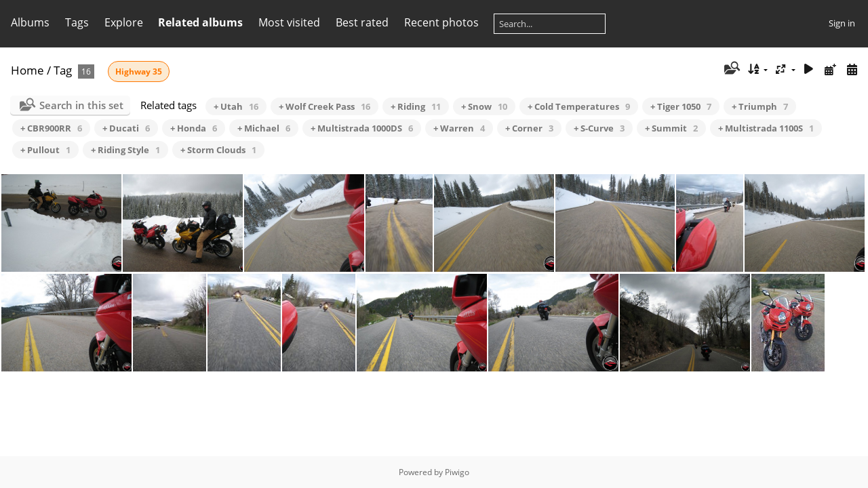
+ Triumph (760, 106)
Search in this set (81, 105)
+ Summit (671, 128)
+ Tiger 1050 (681, 106)
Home (27, 70)
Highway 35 (139, 72)
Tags (77, 22)
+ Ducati (126, 128)
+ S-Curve (599, 128)
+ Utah (236, 106)
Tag (63, 70)
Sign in (842, 23)
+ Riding (416, 106)
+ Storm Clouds (218, 150)
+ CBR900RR (51, 128)
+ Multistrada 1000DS (362, 128)
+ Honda (194, 128)
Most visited (289, 22)
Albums (30, 22)
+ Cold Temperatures (579, 106)
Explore (124, 22)
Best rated (362, 22)
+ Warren (459, 128)
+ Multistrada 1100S (766, 128)
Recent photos (441, 22)
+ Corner (529, 128)
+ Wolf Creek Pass (324, 106)
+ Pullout (45, 150)
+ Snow (484, 106)
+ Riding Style (125, 150)
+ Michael (264, 128)
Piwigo (457, 472)
